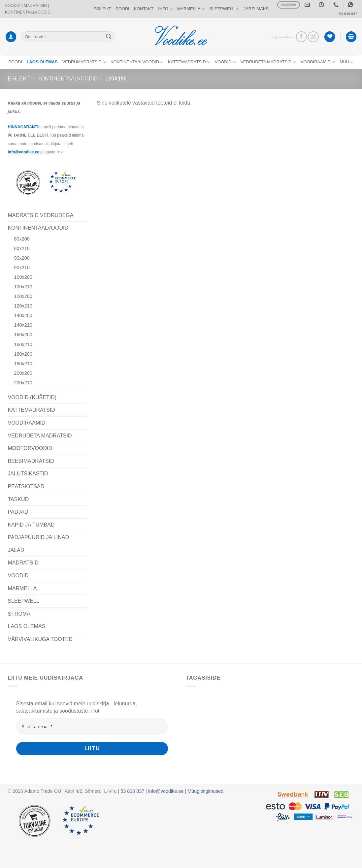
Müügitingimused (205, 791)
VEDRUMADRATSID (84, 62)
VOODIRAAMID (318, 62)
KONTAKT (144, 9)
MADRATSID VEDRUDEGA (41, 215)
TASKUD (18, 499)
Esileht (19, 79)
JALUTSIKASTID (28, 474)
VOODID (225, 62)
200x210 (23, 383)
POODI (122, 9)
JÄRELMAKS (256, 9)
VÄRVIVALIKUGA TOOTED (40, 639)
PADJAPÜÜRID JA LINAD (39, 537)
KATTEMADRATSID (189, 62)
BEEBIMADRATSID (31, 461)
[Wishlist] (330, 37)
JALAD (16, 550)
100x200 (23, 277)
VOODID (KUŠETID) (32, 397)
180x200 (23, 354)
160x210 (23, 344)
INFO (165, 9)
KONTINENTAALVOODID (137, 62)
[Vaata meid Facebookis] (301, 37)
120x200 (23, 296)
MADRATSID (23, 563)
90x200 (22, 258)
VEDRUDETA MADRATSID (268, 62)
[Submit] (109, 37)
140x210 (23, 325)
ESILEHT (102, 9)
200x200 (23, 373)
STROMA (19, 614)
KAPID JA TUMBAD (31, 525)
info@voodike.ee (281, 37)
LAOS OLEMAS (27, 626)
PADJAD (18, 512)
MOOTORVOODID (30, 448)
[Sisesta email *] (92, 727)
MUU (346, 62)
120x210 (23, 306)
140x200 (23, 315)
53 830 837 (348, 14)
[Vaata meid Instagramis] (313, 37)
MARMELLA (191, 9)
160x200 (23, 335)
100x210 (23, 287)
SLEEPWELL (224, 9)
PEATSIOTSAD (26, 486)
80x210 (22, 248)
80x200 (22, 239)
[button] (11, 37)
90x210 (22, 268)
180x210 (23, 364)
